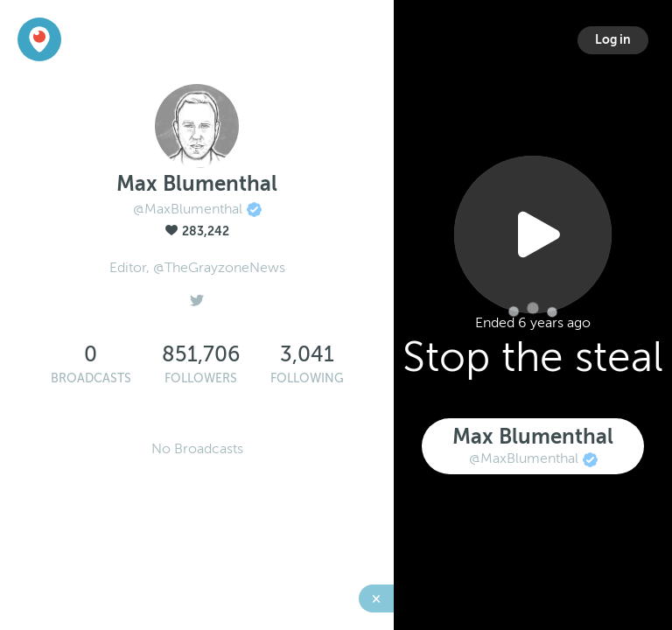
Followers (201, 378)
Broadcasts (91, 378)
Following (307, 378)
